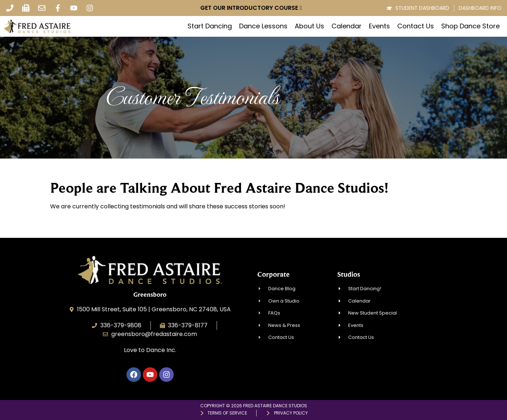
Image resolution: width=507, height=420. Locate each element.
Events (379, 26)
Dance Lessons (263, 26)
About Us (309, 26)
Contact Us (416, 26)
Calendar (347, 26)
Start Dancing (210, 26)
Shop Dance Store (470, 26)
